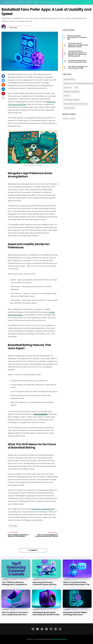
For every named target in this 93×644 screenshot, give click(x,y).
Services (21, 2)
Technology (13, 526)
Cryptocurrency (69, 108)
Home (6, 2)
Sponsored (68, 88)
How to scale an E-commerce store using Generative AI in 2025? (15, 615)
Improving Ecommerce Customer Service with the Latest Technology (44, 584)
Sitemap (55, 639)
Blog (48, 2)
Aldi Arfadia (13, 28)
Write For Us (63, 639)
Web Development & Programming (75, 104)
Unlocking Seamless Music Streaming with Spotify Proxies (46, 613)
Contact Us (55, 2)
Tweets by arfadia (69, 119)
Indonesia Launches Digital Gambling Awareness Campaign (75, 615)
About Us (13, 2)
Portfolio (36, 2)
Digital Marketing (69, 79)
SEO (76, 88)
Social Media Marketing (71, 100)
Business (67, 96)
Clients (43, 2)
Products (28, 2)
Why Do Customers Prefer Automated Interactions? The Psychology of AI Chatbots (76, 584)
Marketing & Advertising (72, 92)
